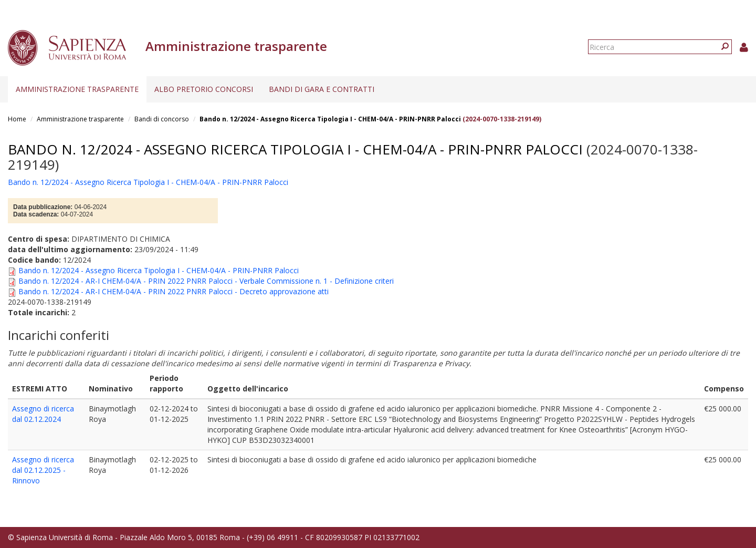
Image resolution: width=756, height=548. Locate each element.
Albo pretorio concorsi (204, 89)
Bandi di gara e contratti (322, 89)
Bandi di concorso (162, 119)
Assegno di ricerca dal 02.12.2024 (43, 414)
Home (17, 119)
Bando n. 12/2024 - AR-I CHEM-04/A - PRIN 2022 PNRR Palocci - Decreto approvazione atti (174, 291)
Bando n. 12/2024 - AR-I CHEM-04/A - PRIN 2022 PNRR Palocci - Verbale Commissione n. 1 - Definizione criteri (206, 281)
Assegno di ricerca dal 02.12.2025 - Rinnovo (43, 470)
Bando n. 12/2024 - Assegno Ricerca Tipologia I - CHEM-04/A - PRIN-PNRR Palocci (330, 119)
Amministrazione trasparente (77, 89)
